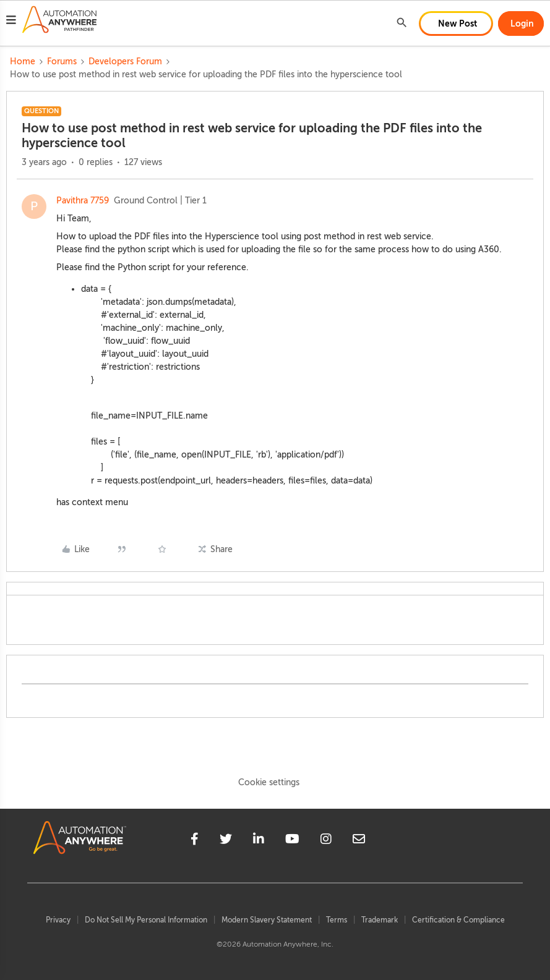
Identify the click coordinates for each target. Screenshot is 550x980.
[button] (11, 22)
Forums (62, 62)
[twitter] (226, 841)
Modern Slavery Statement (267, 920)
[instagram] (326, 841)
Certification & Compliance (458, 920)
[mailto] (359, 841)
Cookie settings (269, 782)
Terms (337, 920)
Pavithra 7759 (83, 201)
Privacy (58, 920)
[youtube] (292, 841)
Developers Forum (125, 62)
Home (23, 62)
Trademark (380, 920)
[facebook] (195, 841)
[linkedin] (259, 841)
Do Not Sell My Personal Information (146, 920)
